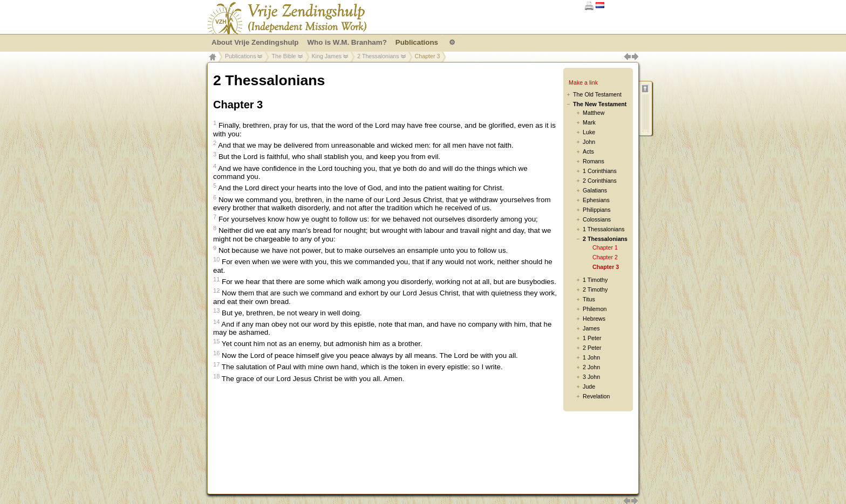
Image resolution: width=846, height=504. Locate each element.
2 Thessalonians (378, 56)
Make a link (583, 82)
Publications (240, 56)
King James (327, 56)
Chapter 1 (605, 247)
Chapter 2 (605, 257)
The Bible (284, 56)
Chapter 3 (606, 267)
